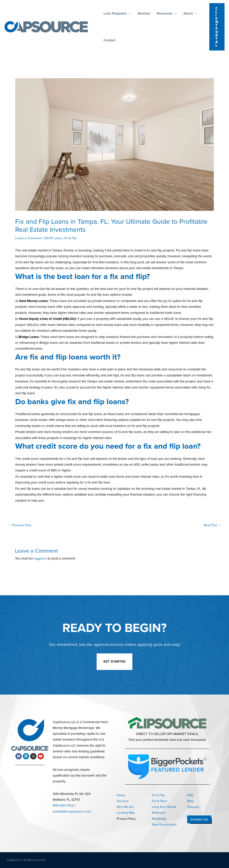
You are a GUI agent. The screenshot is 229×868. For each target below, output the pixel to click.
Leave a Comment (28, 238)
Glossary (193, 807)
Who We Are (125, 807)
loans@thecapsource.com (71, 811)
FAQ (190, 795)
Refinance (159, 813)
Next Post (212, 525)
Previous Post (20, 525)
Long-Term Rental (164, 807)
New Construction (164, 825)
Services (123, 801)
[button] (129, 13)
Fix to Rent (159, 801)
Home (121, 795)
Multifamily (159, 819)
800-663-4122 (63, 805)
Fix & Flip (71, 238)
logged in (41, 558)
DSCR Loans (54, 238)
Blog (190, 801)
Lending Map (126, 813)
